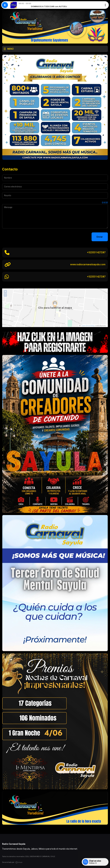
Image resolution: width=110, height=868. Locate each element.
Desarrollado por (12, 862)
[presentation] (25, 237)
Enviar (100, 237)
